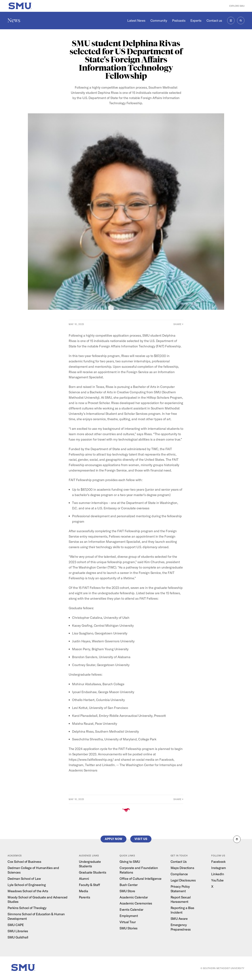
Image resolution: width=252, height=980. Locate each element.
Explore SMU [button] (237, 6)
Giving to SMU (130, 862)
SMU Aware (179, 919)
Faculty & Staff (89, 885)
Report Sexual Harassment (181, 899)
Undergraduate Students (90, 864)
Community (159, 20)
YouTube (217, 880)
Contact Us (179, 862)
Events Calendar (131, 909)
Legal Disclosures (183, 880)
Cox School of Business (24, 862)
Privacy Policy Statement (180, 889)
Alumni (84, 879)
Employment (129, 916)
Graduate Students (93, 872)
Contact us (214, 20)
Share (177, 324)
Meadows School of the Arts (28, 891)
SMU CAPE (16, 925)
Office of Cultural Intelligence (141, 879)
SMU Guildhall (18, 937)
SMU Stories (129, 928)
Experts (196, 20)
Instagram (219, 868)
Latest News (136, 20)
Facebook (218, 862)
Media (84, 891)
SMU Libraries (18, 931)
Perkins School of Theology (27, 908)
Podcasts (179, 20)
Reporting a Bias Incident (182, 910)
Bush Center (129, 885)
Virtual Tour (128, 922)
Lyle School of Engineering (27, 885)
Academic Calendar (134, 897)
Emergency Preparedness (181, 927)
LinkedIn (218, 874)
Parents (85, 897)
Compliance (179, 874)
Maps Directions (182, 868)
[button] (237, 839)
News (14, 20)
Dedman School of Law (24, 879)
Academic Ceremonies (136, 903)
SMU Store (127, 891)
